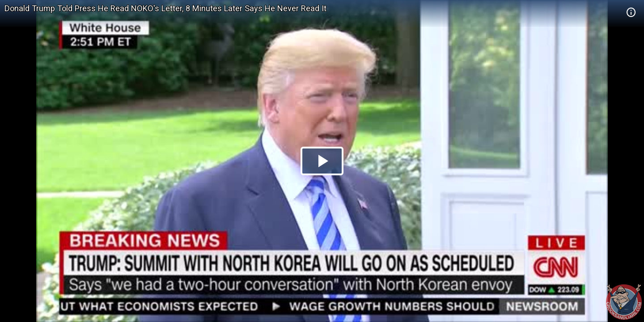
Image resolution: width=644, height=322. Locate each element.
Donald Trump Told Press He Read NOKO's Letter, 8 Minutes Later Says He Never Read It (165, 8)
